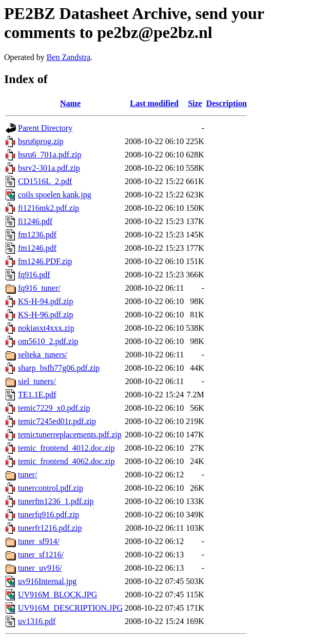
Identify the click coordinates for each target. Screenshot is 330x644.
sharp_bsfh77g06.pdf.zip (59, 368)
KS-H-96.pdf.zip (46, 315)
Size (195, 103)
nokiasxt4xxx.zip (46, 328)
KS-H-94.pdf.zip (46, 301)
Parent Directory (45, 128)
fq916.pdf (34, 275)
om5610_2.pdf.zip (48, 341)
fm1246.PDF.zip (45, 261)
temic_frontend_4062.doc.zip (66, 461)
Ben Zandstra (69, 57)
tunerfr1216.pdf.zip (50, 528)
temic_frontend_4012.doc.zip (66, 448)
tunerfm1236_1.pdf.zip (56, 501)
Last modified (154, 103)
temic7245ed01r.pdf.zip (57, 421)
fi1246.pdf (35, 221)
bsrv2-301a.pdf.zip (49, 168)
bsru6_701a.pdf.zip (50, 155)
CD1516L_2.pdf (45, 181)
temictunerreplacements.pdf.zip (70, 435)
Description (227, 103)
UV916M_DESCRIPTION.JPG (70, 608)
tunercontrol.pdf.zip (51, 488)
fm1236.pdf (37, 235)
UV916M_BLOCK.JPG (57, 595)
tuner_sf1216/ (41, 555)
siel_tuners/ (37, 381)
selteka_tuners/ (43, 355)
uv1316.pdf (37, 621)
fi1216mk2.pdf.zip (48, 208)
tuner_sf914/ (39, 541)
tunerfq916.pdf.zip (48, 515)
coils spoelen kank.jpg (55, 195)
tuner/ (27, 475)
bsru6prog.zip (41, 141)
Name (70, 103)
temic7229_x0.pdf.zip (54, 408)
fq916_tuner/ (39, 288)
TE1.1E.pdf (37, 395)
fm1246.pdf (37, 248)
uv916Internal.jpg (47, 581)
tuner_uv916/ (40, 568)
